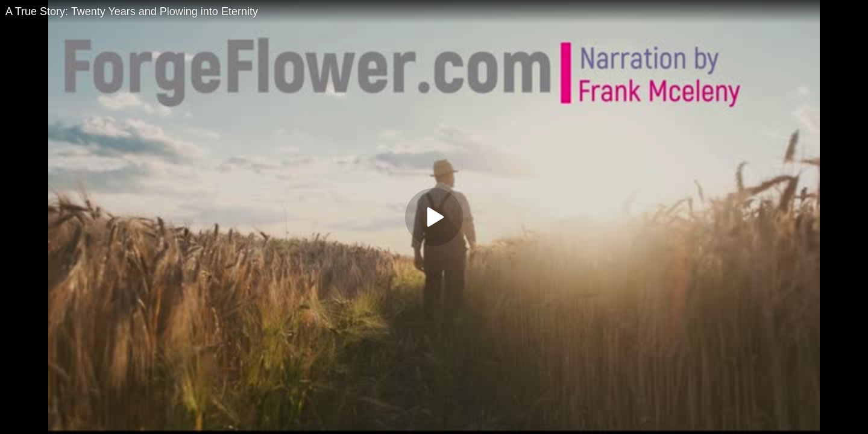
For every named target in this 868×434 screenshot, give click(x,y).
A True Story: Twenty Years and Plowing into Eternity (132, 11)
